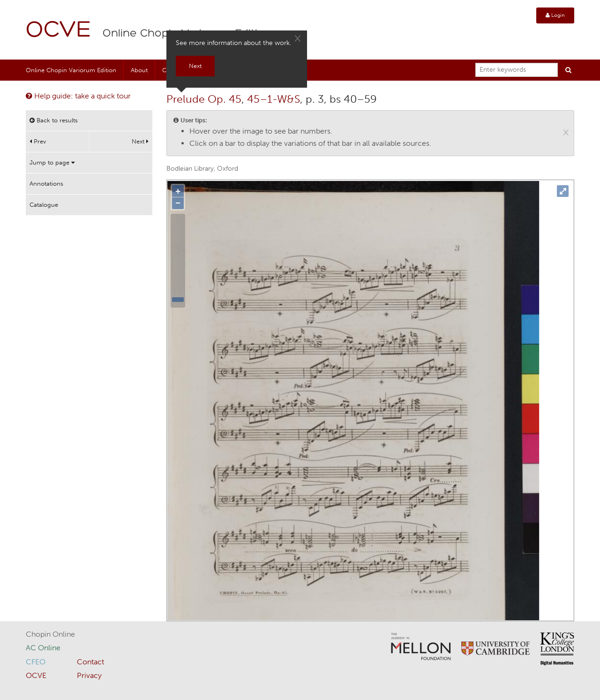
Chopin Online (50, 634)
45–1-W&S (274, 99)
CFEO (36, 662)
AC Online (43, 648)
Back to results (54, 120)
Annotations (46, 184)
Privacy (89, 675)
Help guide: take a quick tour (78, 96)
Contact (90, 662)
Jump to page (52, 162)
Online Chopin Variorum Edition (71, 70)
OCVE (59, 31)
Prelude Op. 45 (204, 99)
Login (555, 15)
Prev (38, 141)
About (139, 70)
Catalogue (44, 205)
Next (140, 141)
